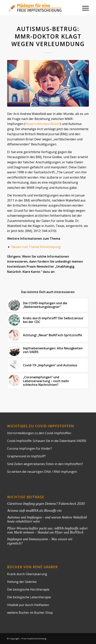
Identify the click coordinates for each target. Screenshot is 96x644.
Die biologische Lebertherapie (29, 597)
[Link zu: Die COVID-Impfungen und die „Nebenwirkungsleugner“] (48, 305)
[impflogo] (40, 8)
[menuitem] (84, 8)
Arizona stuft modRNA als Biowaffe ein (34, 511)
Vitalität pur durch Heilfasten (28, 605)
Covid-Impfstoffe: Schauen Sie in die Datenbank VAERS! (47, 441)
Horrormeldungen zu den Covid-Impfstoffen (39, 433)
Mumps (43, 124)
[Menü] (84, 8)
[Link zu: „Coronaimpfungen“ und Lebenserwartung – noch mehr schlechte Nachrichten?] (48, 381)
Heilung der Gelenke (22, 582)
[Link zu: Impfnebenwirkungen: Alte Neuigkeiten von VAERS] (48, 350)
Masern (31, 124)
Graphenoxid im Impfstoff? (26, 456)
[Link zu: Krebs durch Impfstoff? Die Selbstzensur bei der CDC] (48, 320)
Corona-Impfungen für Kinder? (30, 448)
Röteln (55, 124)
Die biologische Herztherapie (28, 589)
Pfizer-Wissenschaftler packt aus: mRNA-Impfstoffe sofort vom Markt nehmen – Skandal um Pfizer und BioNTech (47, 530)
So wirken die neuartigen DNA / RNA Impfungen (42, 472)
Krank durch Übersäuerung (27, 574)
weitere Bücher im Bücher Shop (30, 613)
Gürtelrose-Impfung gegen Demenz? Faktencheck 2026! (46, 504)
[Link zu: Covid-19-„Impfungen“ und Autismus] (48, 365)
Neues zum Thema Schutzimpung (36, 247)
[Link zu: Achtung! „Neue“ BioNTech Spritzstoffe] (48, 335)
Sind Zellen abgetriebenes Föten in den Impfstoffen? (45, 464)
